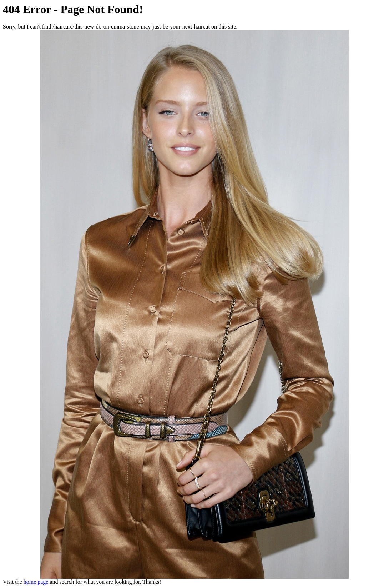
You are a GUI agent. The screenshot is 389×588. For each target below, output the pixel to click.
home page (36, 582)
